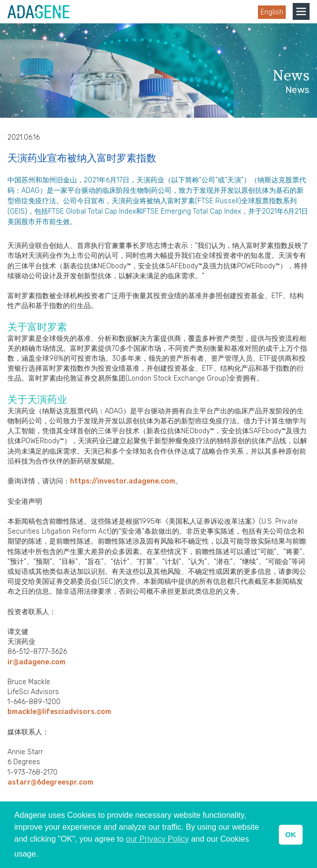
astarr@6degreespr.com (50, 782)
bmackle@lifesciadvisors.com (59, 712)
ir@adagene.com (36, 662)
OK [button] (291, 835)
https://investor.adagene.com (123, 481)
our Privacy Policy (158, 839)
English (272, 12)
